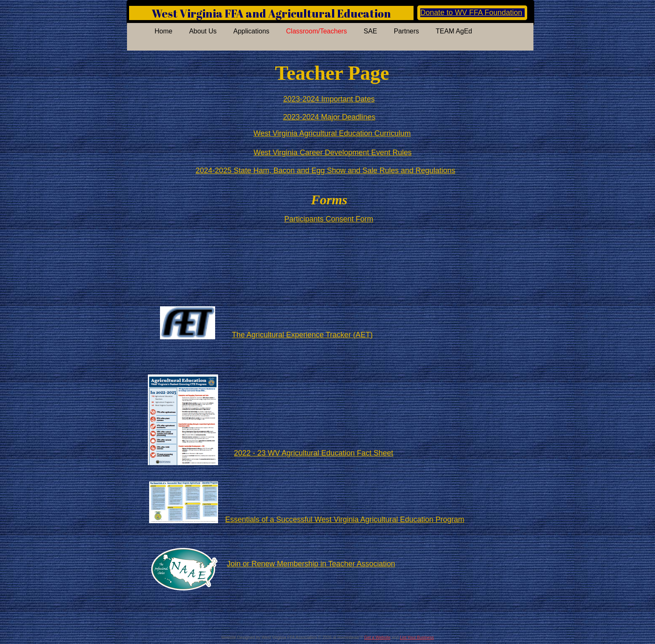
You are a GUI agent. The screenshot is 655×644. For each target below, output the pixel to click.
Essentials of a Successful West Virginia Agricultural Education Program (345, 519)
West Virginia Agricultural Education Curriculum (332, 133)
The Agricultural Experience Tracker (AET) (302, 335)
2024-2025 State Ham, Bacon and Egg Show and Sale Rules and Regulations (325, 171)
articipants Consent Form (331, 219)
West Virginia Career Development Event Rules (333, 153)
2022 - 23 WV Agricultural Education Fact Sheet (314, 453)
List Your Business (417, 638)
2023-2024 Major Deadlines (329, 117)
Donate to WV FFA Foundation (471, 13)
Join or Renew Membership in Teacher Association (311, 564)
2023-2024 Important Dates (329, 99)
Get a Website (377, 638)
